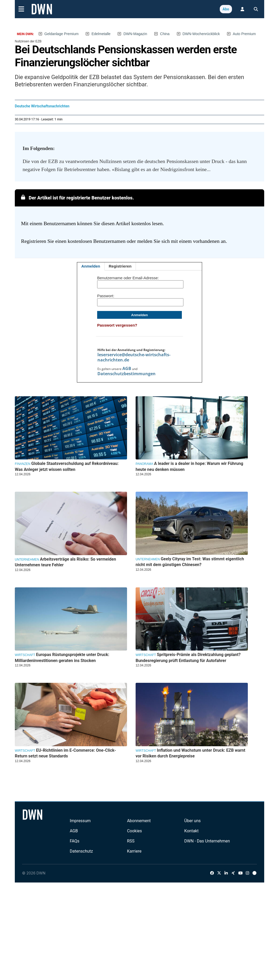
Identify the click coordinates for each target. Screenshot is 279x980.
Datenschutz (81, 851)
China (165, 34)
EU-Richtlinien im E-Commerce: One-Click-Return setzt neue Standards (65, 753)
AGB (127, 368)
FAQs (74, 841)
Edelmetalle (101, 34)
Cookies (134, 831)
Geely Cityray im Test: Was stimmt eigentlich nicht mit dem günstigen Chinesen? (190, 562)
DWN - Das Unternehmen (207, 841)
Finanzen (23, 464)
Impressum (80, 821)
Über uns (192, 821)
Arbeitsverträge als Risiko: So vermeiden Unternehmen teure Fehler (65, 562)
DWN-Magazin (135, 34)
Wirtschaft (25, 655)
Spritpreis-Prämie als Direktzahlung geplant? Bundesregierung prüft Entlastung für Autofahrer (188, 657)
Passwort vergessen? (117, 325)
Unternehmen (27, 560)
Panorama (144, 464)
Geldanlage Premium (62, 34)
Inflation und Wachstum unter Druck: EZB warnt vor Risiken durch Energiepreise (190, 753)
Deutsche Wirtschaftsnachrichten (42, 106)
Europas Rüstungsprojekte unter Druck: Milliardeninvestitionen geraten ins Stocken (62, 657)
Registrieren (120, 266)
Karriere (134, 851)
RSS (131, 841)
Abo (226, 9)
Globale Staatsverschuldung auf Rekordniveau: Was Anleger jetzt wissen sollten (67, 466)
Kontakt (191, 831)
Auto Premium (244, 34)
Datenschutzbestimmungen (127, 374)
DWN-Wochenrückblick (201, 34)
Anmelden (91, 266)
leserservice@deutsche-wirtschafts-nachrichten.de (134, 357)
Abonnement (139, 821)
